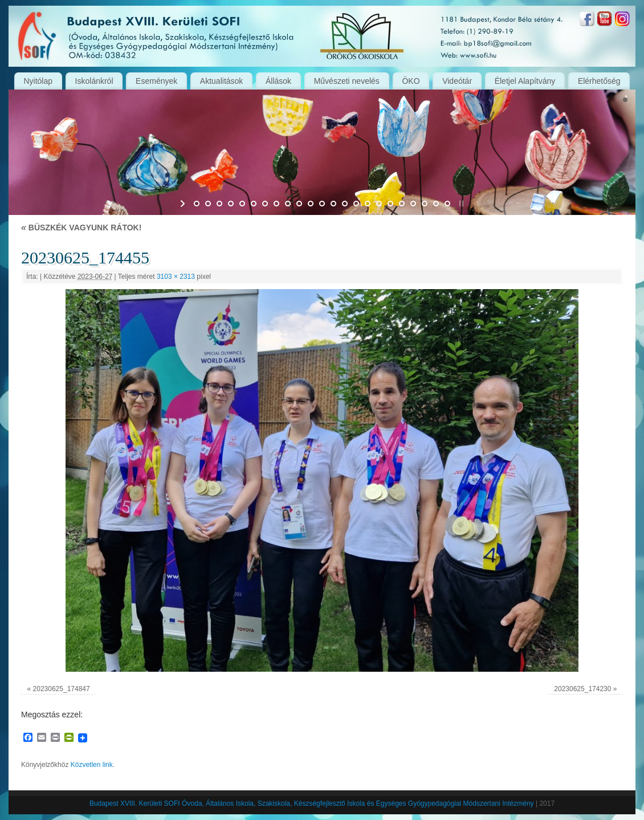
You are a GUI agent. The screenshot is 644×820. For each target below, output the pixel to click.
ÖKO (411, 81)
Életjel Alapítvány (525, 81)
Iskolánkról (94, 81)
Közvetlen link (92, 765)
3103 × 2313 (176, 277)
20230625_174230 (582, 689)
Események (156, 81)
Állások (278, 81)
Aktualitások (221, 81)
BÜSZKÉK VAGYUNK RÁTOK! (81, 228)
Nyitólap (38, 81)
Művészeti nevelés (347, 81)
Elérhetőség (599, 81)
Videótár (457, 81)
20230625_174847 (62, 689)
